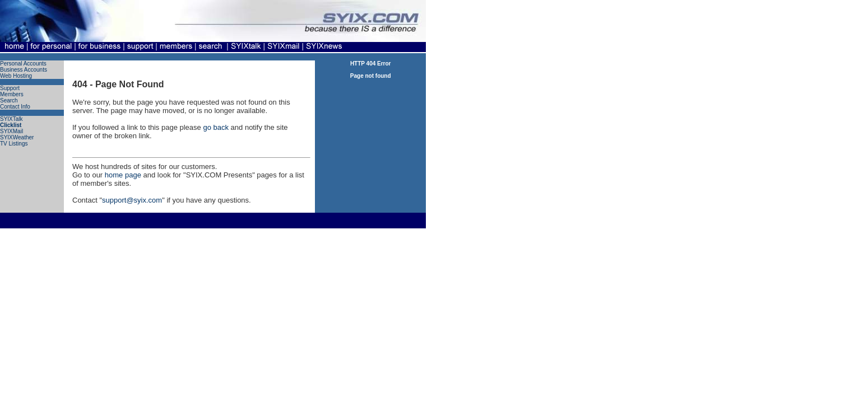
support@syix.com (132, 200)
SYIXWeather (17, 137)
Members (12, 94)
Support (10, 88)
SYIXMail (11, 131)
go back (216, 127)
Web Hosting (16, 76)
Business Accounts (24, 70)
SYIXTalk (11, 119)
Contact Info (15, 107)
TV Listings (14, 144)
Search (9, 100)
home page (123, 175)
